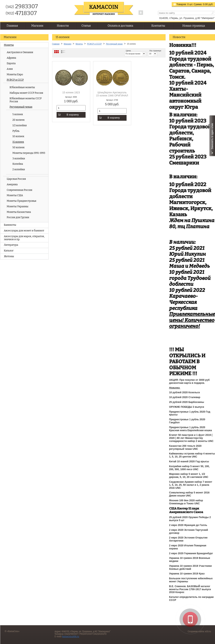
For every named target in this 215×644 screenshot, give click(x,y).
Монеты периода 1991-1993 (29, 153)
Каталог (9, 251)
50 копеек (19, 147)
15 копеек (18, 142)
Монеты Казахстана (19, 212)
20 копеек (19, 120)
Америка (12, 184)
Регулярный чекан (21, 107)
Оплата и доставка (120, 26)
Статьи (86, 26)
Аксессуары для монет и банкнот (24, 231)
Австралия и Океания (20, 52)
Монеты (9, 45)
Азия (10, 69)
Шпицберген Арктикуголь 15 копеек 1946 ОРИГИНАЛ (112, 94)
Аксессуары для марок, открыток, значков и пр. (24, 238)
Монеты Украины (18, 206)
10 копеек (18, 136)
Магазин (37, 26)
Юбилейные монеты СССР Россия (26, 100)
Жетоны (9, 256)
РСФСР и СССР (15, 80)
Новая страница (194, 26)
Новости (63, 26)
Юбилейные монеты (22, 87)
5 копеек (18, 114)
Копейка (18, 164)
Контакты (158, 26)
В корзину (68, 115)
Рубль (16, 131)
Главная (12, 26)
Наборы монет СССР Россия (26, 93)
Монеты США (15, 195)
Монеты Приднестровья (22, 201)
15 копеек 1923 (71, 92)
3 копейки (19, 159)
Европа (11, 63)
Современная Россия (20, 190)
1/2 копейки (20, 125)
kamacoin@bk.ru (71, 636)
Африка (12, 58)
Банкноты (10, 225)
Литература (11, 245)
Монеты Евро (15, 74)
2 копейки (19, 169)
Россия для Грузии (18, 217)
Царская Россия (16, 179)
